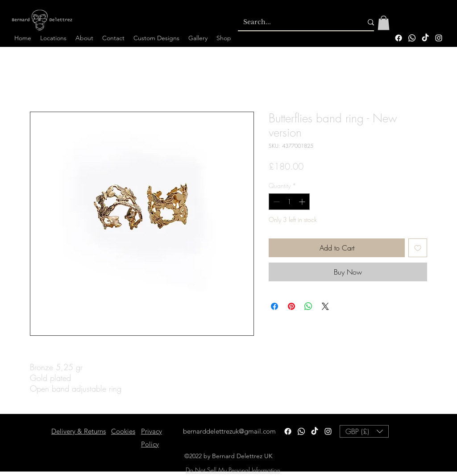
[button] (384, 23)
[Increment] (303, 202)
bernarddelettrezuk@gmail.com (229, 431)
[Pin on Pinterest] (291, 306)
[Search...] (296, 22)
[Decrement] (276, 202)
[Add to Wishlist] (418, 248)
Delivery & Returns (79, 431)
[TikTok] (425, 38)
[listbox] (364, 431)
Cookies (123, 431)
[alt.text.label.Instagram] (439, 38)
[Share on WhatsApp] (308, 306)
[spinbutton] (289, 202)
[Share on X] (325, 306)
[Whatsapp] (412, 38)
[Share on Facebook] (274, 306)
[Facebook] (399, 38)
